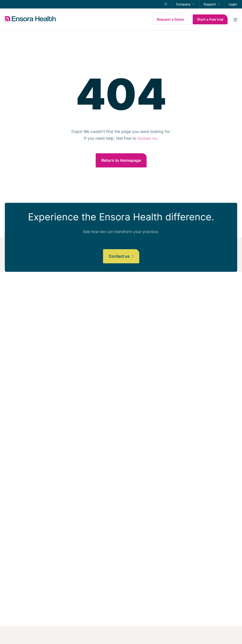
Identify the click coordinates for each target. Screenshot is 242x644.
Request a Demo (170, 19)
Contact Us (147, 138)
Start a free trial (210, 19)
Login (233, 4)
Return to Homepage (121, 160)
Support (210, 4)
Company (183, 4)
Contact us (121, 256)
